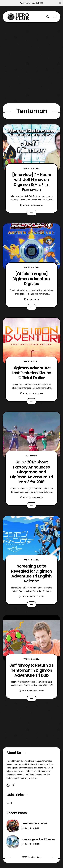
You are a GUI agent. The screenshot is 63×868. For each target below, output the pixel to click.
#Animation (31, 456)
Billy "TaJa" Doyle (34, 394)
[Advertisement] (31, 40)
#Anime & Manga (31, 168)
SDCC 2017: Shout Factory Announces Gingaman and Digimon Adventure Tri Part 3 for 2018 (31, 472)
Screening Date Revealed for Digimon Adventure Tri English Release (31, 574)
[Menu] (55, 17)
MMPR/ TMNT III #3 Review (35, 823)
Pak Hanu (35, 299)
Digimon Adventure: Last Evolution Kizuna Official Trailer (31, 373)
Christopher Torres (34, 597)
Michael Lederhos (34, 205)
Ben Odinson (34, 828)
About (9, 803)
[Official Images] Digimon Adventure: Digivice (31, 279)
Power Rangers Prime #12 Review (38, 839)
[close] (60, 3)
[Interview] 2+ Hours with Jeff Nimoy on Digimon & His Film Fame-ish (31, 182)
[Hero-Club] (18, 17)
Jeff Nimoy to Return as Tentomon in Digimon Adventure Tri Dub (31, 670)
